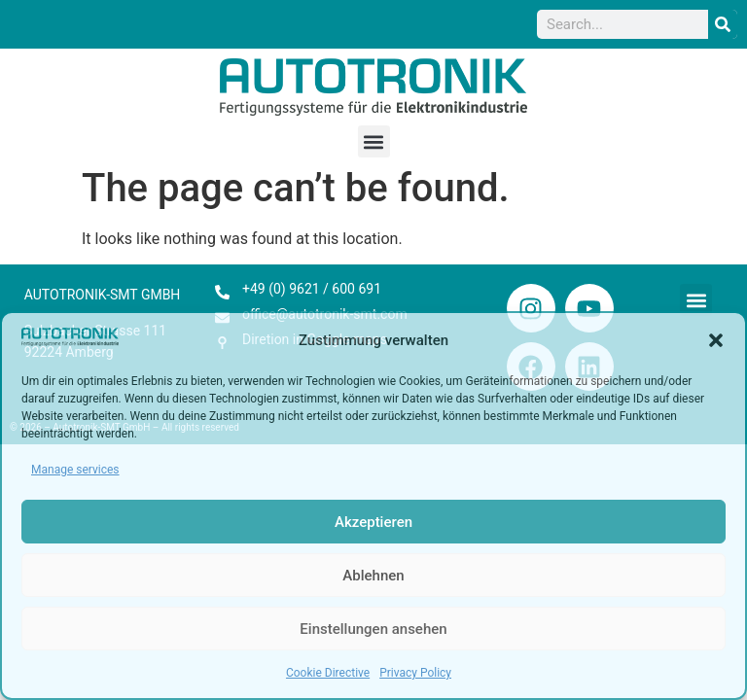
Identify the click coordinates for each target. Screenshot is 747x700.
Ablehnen (373, 576)
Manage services (75, 470)
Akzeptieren (373, 522)
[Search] (723, 24)
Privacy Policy (415, 673)
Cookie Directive (328, 673)
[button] (716, 340)
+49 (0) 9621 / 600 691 (312, 289)
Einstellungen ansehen (373, 629)
